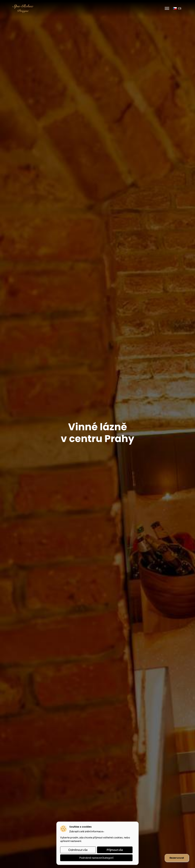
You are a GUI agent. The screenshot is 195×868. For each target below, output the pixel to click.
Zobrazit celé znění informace (86, 831)
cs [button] (177, 8)
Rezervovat (177, 858)
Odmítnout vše (78, 850)
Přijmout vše (115, 850)
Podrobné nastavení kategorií (96, 858)
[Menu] (167, 8)
